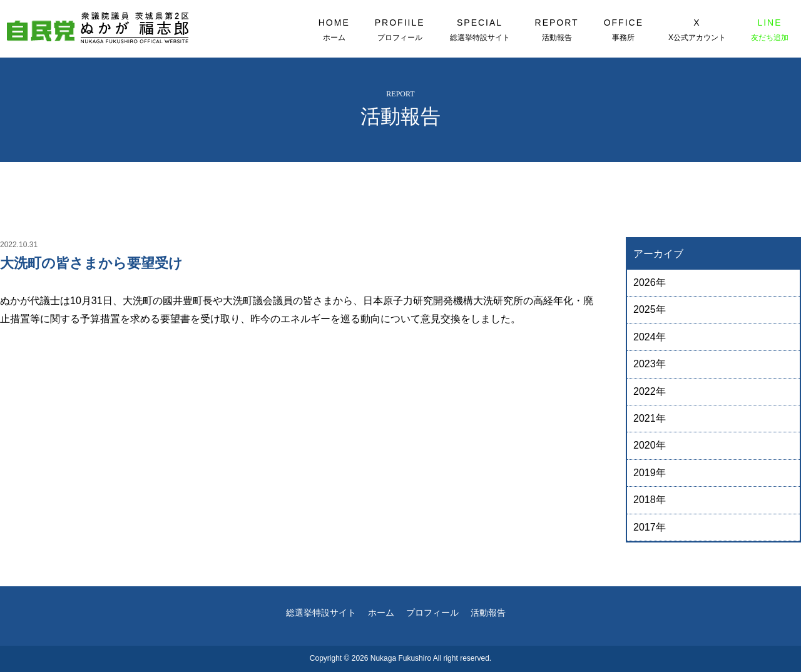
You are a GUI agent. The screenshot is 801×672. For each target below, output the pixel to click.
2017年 (650, 527)
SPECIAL (480, 30)
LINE (770, 30)
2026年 (650, 283)
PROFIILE (400, 30)
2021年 (650, 418)
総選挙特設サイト (321, 613)
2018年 (650, 500)
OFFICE (624, 30)
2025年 (650, 309)
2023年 (650, 364)
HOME (334, 30)
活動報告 (488, 613)
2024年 (650, 337)
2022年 (650, 391)
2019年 (650, 473)
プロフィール (432, 613)
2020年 (650, 445)
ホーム (381, 613)
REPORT (557, 30)
